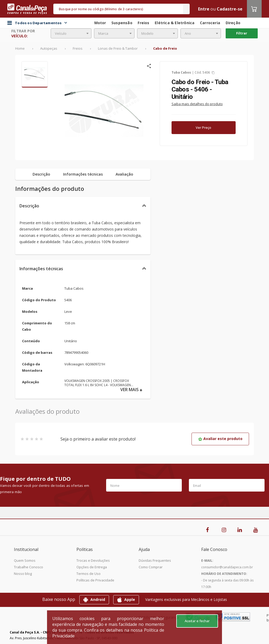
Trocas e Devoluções (93, 560)
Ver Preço (203, 127)
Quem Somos (25, 560)
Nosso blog (23, 574)
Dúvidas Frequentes (155, 560)
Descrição (29, 206)
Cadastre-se (230, 9)
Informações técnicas (41, 269)
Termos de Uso (89, 574)
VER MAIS (131, 390)
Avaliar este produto (220, 439)
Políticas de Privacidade (95, 580)
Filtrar (242, 33)
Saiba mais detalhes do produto (197, 104)
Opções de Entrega (92, 567)
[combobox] (71, 33)
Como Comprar (151, 567)
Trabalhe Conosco (29, 567)
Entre (204, 9)
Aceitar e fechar (197, 621)
